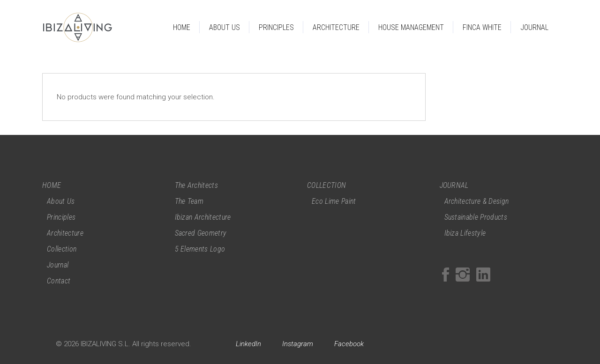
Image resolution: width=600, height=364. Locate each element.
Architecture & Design (477, 201)
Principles (61, 217)
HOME (52, 185)
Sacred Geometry (201, 233)
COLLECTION (326, 185)
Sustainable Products (476, 217)
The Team (189, 201)
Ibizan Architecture (203, 217)
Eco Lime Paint (334, 201)
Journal (58, 265)
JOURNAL (454, 185)
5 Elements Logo (200, 249)
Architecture (65, 233)
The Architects (196, 185)
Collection (62, 249)
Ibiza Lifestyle (465, 233)
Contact (59, 281)
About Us (61, 201)
